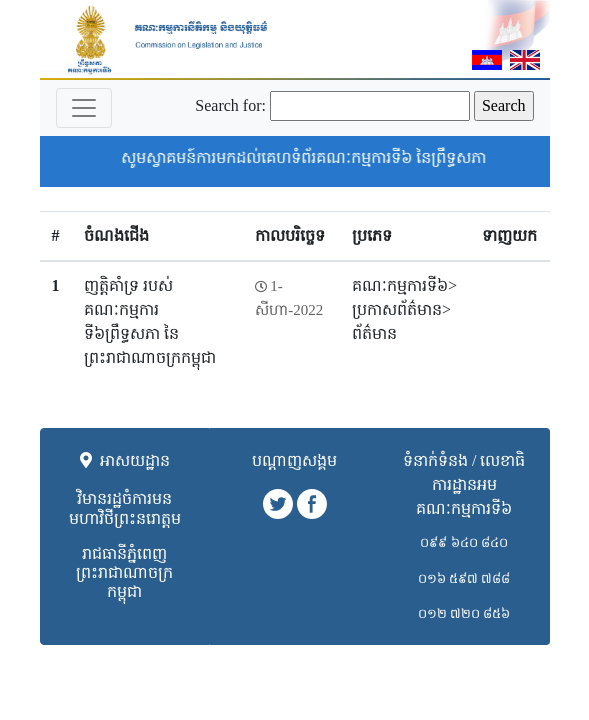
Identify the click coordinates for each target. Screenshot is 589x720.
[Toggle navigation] (84, 108)
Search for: (230, 105)
